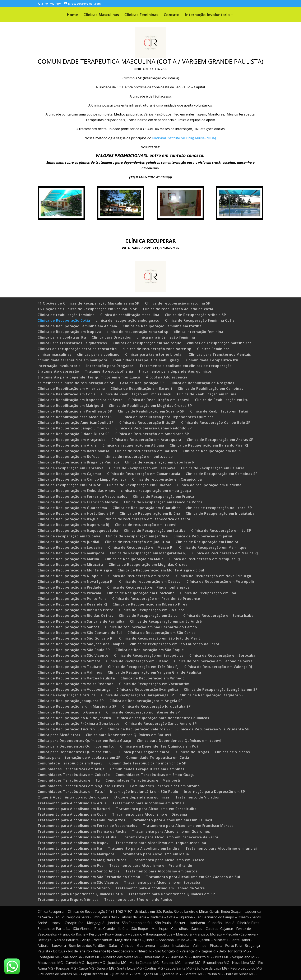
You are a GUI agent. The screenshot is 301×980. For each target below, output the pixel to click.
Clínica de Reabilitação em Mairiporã (70, 406)
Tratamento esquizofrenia (109, 371)
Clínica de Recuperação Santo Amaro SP (161, 724)
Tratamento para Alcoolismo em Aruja (72, 803)
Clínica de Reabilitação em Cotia (67, 394)
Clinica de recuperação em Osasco (150, 581)
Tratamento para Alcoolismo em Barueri (74, 809)
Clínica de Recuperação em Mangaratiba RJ (148, 553)
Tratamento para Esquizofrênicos (68, 900)
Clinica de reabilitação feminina (66, 315)
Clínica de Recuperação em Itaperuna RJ (73, 525)
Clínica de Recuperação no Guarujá (69, 712)
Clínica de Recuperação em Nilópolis (70, 576)
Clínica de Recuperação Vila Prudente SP (213, 729)
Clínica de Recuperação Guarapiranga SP (138, 695)
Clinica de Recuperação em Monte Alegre (75, 570)
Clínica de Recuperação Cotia (64, 320)
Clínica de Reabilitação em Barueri (141, 388)
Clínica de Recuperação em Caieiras (213, 468)
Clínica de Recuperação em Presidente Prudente (156, 599)
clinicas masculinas (55, 354)
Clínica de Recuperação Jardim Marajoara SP (77, 706)
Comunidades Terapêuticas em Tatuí (71, 792)
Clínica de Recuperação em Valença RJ (218, 667)
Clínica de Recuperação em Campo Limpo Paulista (82, 479)
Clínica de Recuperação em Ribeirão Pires (150, 604)
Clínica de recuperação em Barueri (146, 451)
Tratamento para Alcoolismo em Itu (70, 848)
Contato (172, 15)
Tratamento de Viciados (197, 797)
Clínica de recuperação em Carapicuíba (167, 479)
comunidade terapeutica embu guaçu (147, 360)
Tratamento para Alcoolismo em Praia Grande (151, 866)
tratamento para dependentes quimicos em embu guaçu (89, 377)
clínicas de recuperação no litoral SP (219, 508)
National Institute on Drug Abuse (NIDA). (184, 138)
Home (72, 15)
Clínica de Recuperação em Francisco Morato (78, 502)
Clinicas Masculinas (101, 15)
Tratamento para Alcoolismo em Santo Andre (79, 871)
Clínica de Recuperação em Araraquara (146, 440)
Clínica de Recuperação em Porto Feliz (72, 599)
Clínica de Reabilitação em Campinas (211, 388)
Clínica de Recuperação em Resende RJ (72, 604)
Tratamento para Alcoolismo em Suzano (74, 888)
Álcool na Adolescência (167, 377)
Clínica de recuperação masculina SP (178, 303)
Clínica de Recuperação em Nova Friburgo (214, 576)
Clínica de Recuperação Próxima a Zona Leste (79, 724)
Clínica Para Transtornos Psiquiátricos (72, 343)
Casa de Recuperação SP (142, 383)
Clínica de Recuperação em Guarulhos (147, 508)
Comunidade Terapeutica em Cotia (158, 758)
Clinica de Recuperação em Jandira (137, 536)
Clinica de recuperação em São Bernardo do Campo (151, 627)
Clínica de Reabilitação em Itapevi (159, 400)
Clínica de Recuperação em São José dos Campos (81, 644)
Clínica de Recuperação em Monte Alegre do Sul (161, 570)
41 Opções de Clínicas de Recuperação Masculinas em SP (89, 303)
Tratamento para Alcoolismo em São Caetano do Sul (193, 877)
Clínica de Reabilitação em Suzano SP (151, 411)
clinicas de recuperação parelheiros (219, 343)
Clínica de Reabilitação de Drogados (202, 383)
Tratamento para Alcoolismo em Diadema (150, 814)
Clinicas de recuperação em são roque (147, 343)
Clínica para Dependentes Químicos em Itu (76, 746)
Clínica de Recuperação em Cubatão (139, 485)
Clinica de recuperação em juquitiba (138, 542)
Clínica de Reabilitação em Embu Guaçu (136, 394)
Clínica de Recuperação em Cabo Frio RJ (160, 462)
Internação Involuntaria (207, 15)
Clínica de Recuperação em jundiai (68, 542)
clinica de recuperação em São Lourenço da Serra (175, 644)
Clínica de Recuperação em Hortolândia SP (76, 513)
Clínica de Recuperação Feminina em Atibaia (77, 326)
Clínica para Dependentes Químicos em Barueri (128, 735)
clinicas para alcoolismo (98, 354)
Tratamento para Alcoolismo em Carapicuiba (156, 809)
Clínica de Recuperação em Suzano (137, 661)
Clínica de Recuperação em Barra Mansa (73, 451)
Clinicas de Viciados (232, 752)
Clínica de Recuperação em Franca (164, 496)
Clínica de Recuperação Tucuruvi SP (70, 729)
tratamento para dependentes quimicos (175, 371)
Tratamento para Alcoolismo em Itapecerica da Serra (170, 837)
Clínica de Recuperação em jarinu (203, 536)
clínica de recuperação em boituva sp (139, 457)
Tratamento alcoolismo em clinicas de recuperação (186, 366)
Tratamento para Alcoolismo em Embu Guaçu (172, 820)
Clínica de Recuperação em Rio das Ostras (75, 616)
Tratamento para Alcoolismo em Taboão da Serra (160, 888)
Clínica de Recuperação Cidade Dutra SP (74, 434)
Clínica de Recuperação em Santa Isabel (219, 616)
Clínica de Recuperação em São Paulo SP (74, 650)
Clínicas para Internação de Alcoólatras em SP (79, 758)
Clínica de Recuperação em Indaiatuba (220, 513)
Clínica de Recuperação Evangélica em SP (221, 689)
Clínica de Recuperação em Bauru (213, 451)
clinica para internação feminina (166, 337)
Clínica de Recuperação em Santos (69, 627)
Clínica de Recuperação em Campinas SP (222, 474)
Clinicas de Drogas (193, 752)
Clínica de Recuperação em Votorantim (154, 684)
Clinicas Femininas (141, 15)
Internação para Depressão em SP (215, 792)
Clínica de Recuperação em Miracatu (70, 565)
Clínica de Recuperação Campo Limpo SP (74, 428)
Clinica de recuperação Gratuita (67, 695)
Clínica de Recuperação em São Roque (150, 650)
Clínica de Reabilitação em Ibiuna (207, 394)
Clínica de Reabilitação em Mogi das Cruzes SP (150, 406)
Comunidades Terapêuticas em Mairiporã (143, 780)
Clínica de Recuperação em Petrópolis (221, 581)
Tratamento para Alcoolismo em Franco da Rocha (82, 831)
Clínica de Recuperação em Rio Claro (152, 610)
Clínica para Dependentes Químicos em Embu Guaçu (84, 741)
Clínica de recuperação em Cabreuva (71, 468)
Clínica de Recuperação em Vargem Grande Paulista (154, 672)
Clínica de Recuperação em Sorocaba (222, 655)
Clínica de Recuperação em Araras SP (220, 440)
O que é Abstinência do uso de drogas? (73, 797)
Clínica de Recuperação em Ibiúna (150, 513)
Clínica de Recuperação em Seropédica (149, 655)
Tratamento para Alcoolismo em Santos (161, 871)
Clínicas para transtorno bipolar (154, 354)
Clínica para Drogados (111, 337)
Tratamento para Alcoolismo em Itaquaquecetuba (161, 843)
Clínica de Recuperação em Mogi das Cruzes (148, 565)
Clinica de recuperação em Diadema (209, 485)
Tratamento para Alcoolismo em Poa (71, 866)
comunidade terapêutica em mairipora (72, 360)
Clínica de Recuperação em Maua (134, 559)
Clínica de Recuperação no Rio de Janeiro (74, 718)
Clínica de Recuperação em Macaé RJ (141, 547)
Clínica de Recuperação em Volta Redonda (76, 684)
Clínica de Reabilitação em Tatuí (219, 411)
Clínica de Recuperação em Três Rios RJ (143, 667)
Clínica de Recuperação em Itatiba (155, 531)
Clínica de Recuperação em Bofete (69, 457)
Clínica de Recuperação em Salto (148, 616)
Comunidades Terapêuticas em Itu (69, 780)
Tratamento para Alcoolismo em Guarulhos (171, 831)
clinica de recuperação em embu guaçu (156, 491)
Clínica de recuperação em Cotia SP (70, 485)
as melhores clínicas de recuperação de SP (76, 383)
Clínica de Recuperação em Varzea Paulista (76, 678)
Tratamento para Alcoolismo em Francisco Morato (188, 826)
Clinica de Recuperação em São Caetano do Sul (80, 633)
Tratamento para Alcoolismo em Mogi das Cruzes (82, 860)
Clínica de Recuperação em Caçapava (142, 468)
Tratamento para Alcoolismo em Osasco (168, 860)
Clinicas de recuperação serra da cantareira (77, 349)
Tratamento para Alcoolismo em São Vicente (78, 882)
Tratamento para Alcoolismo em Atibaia (149, 803)
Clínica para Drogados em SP (145, 752)
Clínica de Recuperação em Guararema (72, 508)
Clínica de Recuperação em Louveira (70, 547)
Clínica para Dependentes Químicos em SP (76, 752)
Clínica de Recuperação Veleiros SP (139, 729)
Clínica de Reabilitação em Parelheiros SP (75, 411)
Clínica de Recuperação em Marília (68, 559)
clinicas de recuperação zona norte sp (157, 349)
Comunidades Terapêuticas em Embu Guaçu (155, 775)
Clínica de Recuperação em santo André (166, 621)
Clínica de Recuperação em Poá (208, 593)
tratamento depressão (58, 371)
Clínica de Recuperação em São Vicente (73, 655)
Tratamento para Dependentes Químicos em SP (172, 894)
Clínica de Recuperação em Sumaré (69, 661)
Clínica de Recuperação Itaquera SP (212, 695)
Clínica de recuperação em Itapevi (146, 525)
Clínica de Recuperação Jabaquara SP (71, 701)
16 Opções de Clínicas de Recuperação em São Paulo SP (87, 309)
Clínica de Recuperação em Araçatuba (72, 440)
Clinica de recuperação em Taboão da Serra (213, 661)
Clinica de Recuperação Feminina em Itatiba (162, 326)
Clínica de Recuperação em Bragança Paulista (78, 462)
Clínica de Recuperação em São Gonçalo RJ (76, 638)
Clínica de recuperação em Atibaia (133, 445)
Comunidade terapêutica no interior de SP (148, 763)
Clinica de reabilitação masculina (130, 315)
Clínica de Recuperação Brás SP (147, 423)
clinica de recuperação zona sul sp (138, 332)
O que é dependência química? (142, 797)
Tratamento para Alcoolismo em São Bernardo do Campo (89, 877)
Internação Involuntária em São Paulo (144, 792)
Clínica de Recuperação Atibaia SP (196, 315)
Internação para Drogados (110, 366)
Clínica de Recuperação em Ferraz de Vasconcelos (82, 496)
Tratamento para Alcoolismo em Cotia (72, 814)
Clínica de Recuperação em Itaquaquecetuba (78, 531)
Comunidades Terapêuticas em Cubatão (74, 775)
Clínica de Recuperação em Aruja (67, 445)
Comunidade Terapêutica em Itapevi (71, 763)
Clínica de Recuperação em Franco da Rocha (163, 502)
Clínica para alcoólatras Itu (62, 337)
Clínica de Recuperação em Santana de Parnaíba (81, 621)
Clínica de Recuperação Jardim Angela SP (146, 701)
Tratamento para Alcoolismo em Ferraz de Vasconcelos (87, 826)
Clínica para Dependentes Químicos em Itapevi (179, 741)
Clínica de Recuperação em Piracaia (69, 593)
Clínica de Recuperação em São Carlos (162, 633)
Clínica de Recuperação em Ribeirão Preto (76, 610)
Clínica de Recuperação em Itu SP (221, 531)
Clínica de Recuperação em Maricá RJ (225, 553)
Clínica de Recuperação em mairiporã (71, 553)
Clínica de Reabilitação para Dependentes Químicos (167, 417)
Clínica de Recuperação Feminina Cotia (200, 320)
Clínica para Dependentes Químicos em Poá (159, 746)
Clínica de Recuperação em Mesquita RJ (205, 559)
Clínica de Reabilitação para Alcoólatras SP (76, 417)
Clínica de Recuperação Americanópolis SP (76, 423)
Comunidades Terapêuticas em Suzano (165, 786)
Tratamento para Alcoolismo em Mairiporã (76, 854)
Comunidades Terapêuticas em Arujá (71, 769)
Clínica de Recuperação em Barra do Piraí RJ (209, 445)
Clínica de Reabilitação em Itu (222, 400)
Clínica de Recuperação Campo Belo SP (216, 423)
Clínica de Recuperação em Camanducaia (144, 474)
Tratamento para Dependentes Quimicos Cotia (80, 894)
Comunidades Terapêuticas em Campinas (147, 769)
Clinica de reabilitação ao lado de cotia (178, 309)
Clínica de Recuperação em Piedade (70, 587)
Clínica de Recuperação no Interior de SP (143, 712)
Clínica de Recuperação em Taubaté (70, 667)
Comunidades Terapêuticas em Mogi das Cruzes (81, 786)
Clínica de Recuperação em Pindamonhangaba (149, 587)
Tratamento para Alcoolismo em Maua (154, 854)
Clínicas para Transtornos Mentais (220, 354)
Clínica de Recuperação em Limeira (207, 542)
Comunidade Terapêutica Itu (212, 360)
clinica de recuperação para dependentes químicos (163, 718)
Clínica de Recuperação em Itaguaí (69, 519)
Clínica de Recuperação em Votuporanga (74, 689)
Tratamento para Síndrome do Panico (138, 900)
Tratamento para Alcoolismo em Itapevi (74, 843)
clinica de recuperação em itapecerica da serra (148, 519)
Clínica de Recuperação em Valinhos (70, 672)
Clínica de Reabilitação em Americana (71, 388)
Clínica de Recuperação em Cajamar (70, 474)
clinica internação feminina (199, 332)
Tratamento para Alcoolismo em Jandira (144, 848)
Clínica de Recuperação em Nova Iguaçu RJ (76, 581)
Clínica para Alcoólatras (59, 735)
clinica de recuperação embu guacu (128, 320)
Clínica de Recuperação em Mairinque (213, 547)
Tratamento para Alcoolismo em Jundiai (221, 848)
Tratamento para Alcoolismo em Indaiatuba (77, 837)
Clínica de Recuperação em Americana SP (152, 434)
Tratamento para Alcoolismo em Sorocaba (162, 882)
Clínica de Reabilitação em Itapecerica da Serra (80, 400)
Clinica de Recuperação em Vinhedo (153, 678)
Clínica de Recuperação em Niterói (139, 576)
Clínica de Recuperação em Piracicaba (141, 593)
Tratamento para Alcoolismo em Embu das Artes (81, 820)
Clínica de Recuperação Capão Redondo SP (154, 428)
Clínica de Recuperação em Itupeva (69, 332)
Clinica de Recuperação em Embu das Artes (76, 491)
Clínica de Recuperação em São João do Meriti (160, 638)
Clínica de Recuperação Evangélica (147, 689)
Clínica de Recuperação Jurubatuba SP (157, 706)
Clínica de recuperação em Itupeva (69, 536)
